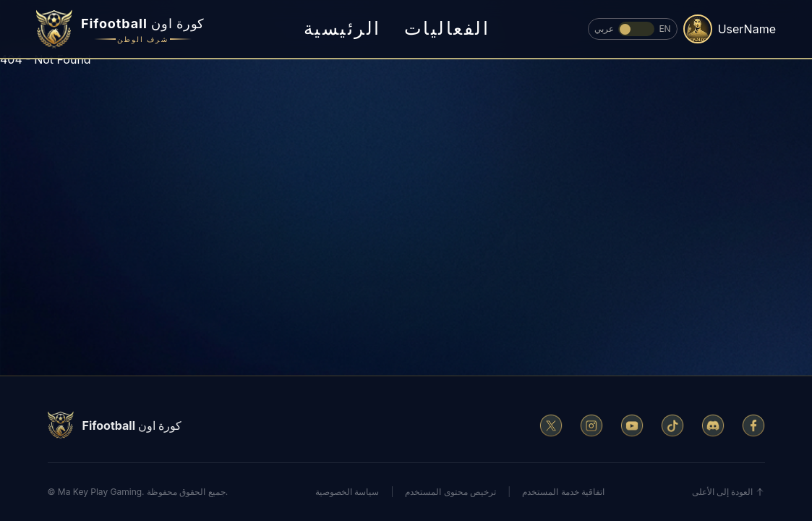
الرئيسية (342, 28)
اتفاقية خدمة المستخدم (563, 492)
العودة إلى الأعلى (728, 492)
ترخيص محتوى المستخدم (450, 492)
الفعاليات (447, 28)
